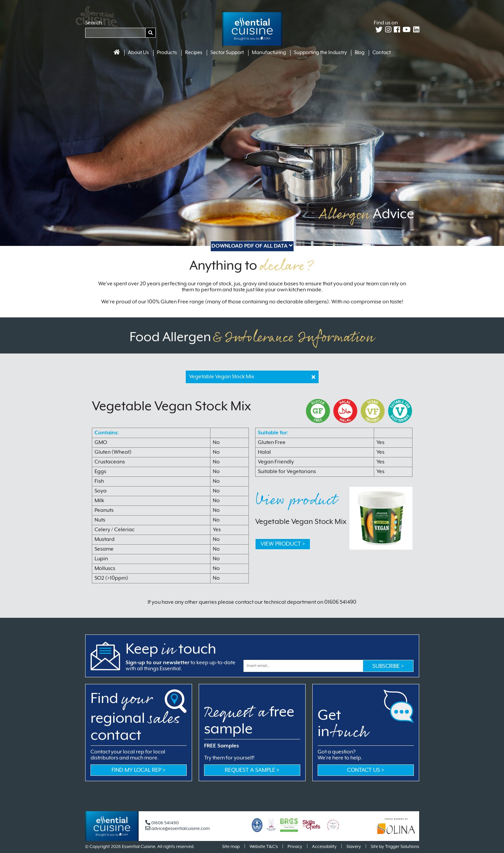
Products (167, 53)
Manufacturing (269, 53)
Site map (231, 847)
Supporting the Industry (320, 53)
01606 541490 (162, 823)
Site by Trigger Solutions (395, 847)
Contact (382, 53)
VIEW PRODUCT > (283, 544)
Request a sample (252, 770)
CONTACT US (366, 770)
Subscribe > (388, 666)
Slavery (354, 847)
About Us (138, 53)
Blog (360, 53)
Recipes (194, 53)
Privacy (295, 847)
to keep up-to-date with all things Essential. (181, 666)
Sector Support (227, 53)
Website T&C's (264, 847)
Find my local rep (138, 770)
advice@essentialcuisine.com (178, 829)
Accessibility (324, 847)
